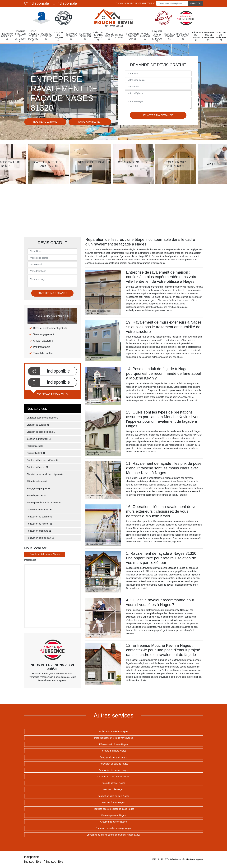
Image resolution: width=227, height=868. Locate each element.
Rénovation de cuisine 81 (71, 36)
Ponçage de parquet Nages (113, 757)
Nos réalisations (45, 122)
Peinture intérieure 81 (46, 36)
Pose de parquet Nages (113, 783)
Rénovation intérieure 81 (7, 36)
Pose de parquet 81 (109, 36)
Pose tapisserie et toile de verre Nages (113, 738)
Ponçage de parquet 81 (59, 36)
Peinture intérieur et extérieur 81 (21, 36)
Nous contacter (90, 122)
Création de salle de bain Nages (113, 777)
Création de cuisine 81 (196, 36)
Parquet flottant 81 (145, 36)
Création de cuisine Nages (113, 822)
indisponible (37, 3)
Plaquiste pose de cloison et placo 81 (157, 36)
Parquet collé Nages (113, 789)
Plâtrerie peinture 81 (169, 36)
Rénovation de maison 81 (85, 36)
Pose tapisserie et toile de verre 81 (33, 36)
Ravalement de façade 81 (183, 36)
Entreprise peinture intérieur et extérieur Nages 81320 (114, 835)
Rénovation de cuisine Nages (113, 764)
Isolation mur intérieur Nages (113, 731)
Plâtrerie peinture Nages (113, 815)
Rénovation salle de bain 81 (132, 36)
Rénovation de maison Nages (114, 770)
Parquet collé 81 (120, 36)
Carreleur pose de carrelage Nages (113, 828)
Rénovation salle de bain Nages (114, 796)
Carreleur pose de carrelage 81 (208, 36)
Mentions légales (194, 859)
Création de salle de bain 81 (98, 36)
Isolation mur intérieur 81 (221, 36)
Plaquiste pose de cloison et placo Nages (113, 809)
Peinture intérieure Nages (113, 751)
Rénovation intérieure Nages (113, 744)
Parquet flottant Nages (113, 802)
